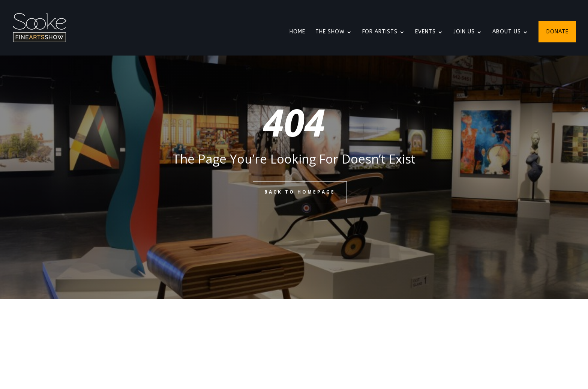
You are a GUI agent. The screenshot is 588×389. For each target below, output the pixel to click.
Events (425, 32)
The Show (330, 32)
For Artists (380, 32)
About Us (507, 32)
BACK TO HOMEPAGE (300, 192)
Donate (557, 32)
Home (297, 32)
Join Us (464, 32)
